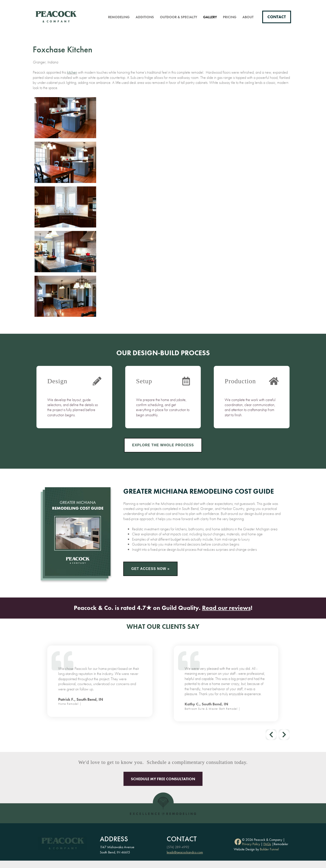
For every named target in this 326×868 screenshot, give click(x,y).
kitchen (72, 72)
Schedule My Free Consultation (163, 779)
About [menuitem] (248, 17)
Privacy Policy (251, 844)
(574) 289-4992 (178, 847)
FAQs (267, 844)
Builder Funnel (269, 849)
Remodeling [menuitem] (119, 17)
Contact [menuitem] (277, 17)
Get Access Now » (150, 569)
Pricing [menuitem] (230, 17)
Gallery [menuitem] (210, 17)
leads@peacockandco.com (185, 852)
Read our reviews (226, 608)
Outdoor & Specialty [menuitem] (179, 17)
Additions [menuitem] (145, 17)
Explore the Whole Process (163, 445)
